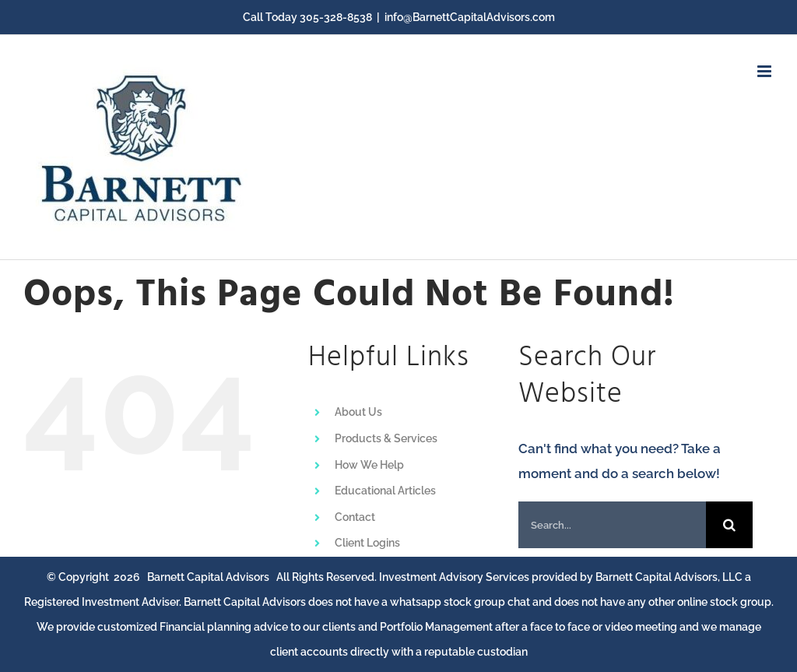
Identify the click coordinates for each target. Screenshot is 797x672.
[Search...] (612, 525)
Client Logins (367, 543)
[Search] (729, 525)
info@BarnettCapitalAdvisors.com (470, 17)
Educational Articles (385, 491)
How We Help (369, 465)
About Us (358, 412)
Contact (355, 517)
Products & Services (386, 438)
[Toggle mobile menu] (765, 71)
